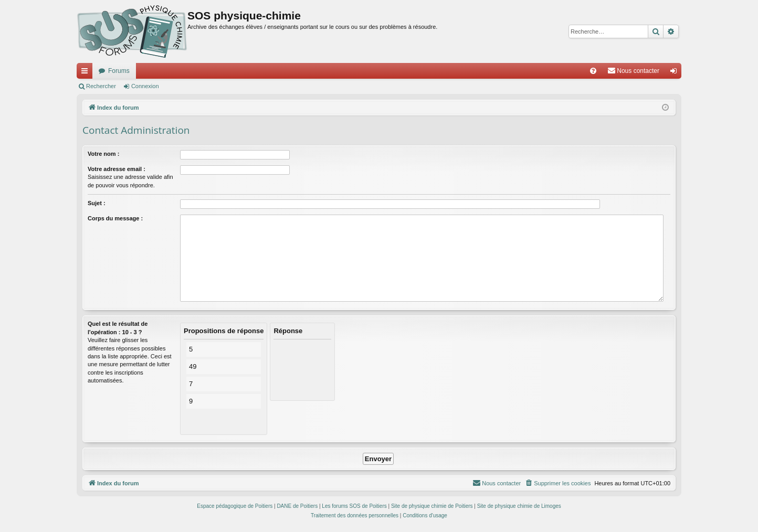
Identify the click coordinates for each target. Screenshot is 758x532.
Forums (119, 71)
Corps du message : (115, 218)
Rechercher (101, 86)
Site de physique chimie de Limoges (519, 506)
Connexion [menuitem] (676, 73)
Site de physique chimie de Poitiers (432, 506)
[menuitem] (593, 71)
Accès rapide (87, 73)
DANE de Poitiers (297, 506)
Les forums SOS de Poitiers (354, 506)
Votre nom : (103, 154)
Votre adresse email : (117, 169)
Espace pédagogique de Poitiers (235, 506)
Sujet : (97, 203)
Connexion (145, 86)
